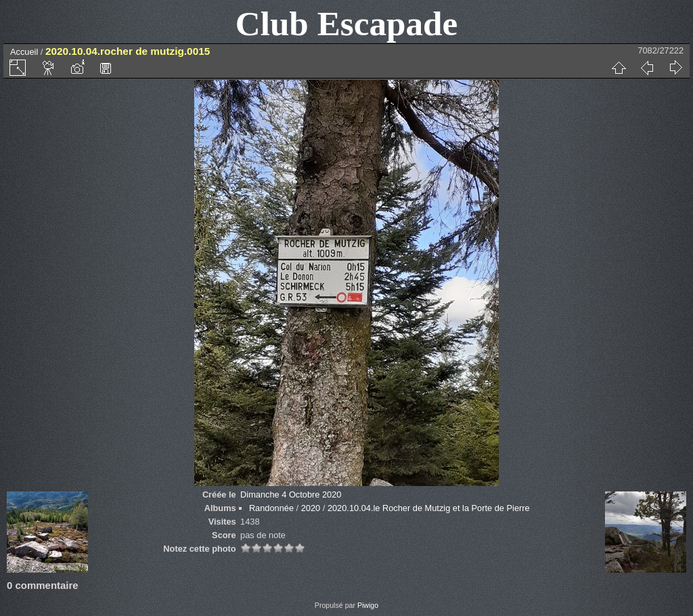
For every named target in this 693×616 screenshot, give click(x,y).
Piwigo (368, 605)
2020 (311, 508)
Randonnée (271, 508)
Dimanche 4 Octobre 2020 (291, 494)
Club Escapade (347, 23)
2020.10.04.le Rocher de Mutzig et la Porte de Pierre (429, 508)
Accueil (24, 52)
